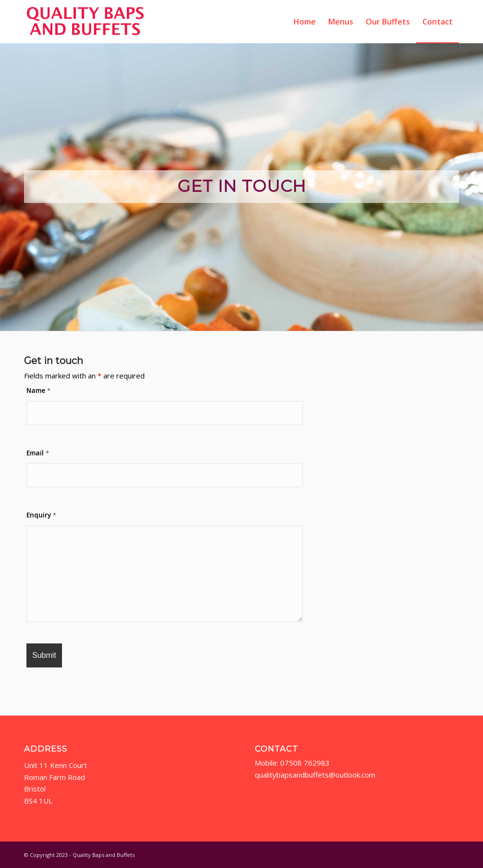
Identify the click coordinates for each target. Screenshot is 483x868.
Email (38, 453)
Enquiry (41, 515)
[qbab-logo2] (85, 22)
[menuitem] (305, 22)
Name (38, 390)
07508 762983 (305, 763)
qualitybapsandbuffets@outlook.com (316, 775)
